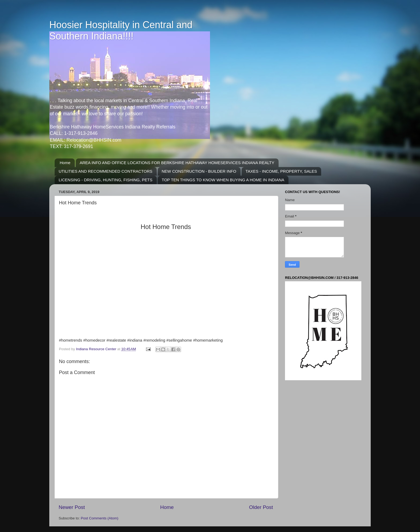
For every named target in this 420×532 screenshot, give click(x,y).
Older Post (261, 507)
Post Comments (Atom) (100, 518)
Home (65, 163)
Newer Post (72, 507)
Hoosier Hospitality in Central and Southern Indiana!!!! (121, 30)
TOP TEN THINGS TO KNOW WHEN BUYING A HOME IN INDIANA (223, 180)
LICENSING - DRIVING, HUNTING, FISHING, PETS (106, 180)
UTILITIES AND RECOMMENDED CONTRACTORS (106, 171)
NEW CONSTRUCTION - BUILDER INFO (199, 171)
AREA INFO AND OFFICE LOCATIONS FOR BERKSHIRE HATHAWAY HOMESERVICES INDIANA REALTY (177, 163)
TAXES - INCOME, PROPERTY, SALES (281, 171)
